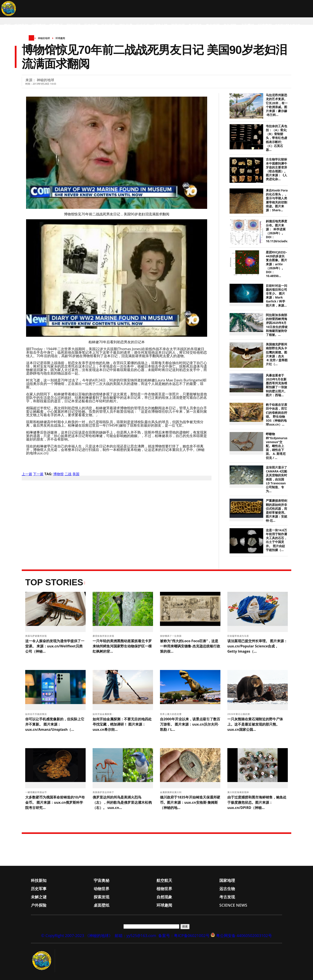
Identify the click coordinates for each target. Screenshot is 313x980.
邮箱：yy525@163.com (136, 935)
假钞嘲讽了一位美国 (171, 636)
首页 (7, 25)
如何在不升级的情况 (36, 714)
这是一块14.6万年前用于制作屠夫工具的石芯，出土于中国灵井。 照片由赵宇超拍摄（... (276, 540)
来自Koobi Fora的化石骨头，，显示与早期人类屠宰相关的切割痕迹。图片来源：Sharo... (277, 200)
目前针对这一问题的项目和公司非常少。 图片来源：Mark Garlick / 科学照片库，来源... (276, 296)
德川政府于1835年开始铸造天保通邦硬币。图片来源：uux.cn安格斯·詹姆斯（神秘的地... (190, 802)
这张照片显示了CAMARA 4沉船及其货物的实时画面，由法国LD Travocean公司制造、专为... (276, 479)
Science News (288, 25)
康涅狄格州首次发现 (104, 636)
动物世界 (108, 25)
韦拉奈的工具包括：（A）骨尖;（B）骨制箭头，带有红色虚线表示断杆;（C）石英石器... (276, 138)
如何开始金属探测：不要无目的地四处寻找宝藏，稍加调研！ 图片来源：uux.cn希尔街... (122, 724)
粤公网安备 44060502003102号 (244, 935)
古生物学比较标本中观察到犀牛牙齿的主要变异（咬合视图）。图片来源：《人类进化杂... (276, 169)
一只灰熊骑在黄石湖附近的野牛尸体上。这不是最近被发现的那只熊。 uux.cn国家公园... (255, 724)
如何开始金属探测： (104, 714)
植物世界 (126, 25)
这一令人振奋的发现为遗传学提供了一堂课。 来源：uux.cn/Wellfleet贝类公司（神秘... (55, 646)
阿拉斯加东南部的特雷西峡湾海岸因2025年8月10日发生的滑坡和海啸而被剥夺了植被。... (277, 325)
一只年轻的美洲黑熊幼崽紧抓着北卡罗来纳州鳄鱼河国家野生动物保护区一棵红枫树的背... (122, 646)
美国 (76, 474)
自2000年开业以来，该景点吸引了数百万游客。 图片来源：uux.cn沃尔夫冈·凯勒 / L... (190, 724)
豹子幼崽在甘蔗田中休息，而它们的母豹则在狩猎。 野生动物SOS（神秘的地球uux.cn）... (276, 415)
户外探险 (230, 25)
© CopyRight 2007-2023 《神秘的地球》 (77, 935)
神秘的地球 (44, 38)
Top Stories (54, 582)
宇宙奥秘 (39, 25)
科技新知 (21, 25)
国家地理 (73, 25)
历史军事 (91, 25)
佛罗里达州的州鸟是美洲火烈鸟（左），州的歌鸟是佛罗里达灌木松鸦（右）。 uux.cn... (122, 802)
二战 (68, 474)
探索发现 (178, 25)
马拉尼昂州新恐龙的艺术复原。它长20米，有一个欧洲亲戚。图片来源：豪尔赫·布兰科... (277, 105)
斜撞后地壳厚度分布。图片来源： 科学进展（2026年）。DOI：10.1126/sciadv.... (278, 231)
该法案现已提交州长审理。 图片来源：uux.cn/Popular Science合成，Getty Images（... (257, 646)
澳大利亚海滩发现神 (239, 792)
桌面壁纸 (247, 25)
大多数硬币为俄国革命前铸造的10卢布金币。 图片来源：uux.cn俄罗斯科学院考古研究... (55, 802)
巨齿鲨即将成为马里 (239, 636)
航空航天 (56, 25)
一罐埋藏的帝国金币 (36, 792)
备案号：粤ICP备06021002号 (184, 935)
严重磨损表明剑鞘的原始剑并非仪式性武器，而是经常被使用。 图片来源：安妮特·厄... (276, 511)
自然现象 (195, 25)
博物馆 (58, 474)
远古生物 (143, 25)
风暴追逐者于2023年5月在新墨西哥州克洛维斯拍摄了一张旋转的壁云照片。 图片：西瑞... (276, 385)
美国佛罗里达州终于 (104, 792)
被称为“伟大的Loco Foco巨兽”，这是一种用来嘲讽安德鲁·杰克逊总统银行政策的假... (190, 646)
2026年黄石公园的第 (239, 714)
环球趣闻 (265, 25)
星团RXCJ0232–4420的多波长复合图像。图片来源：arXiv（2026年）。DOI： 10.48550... (276, 264)
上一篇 (27, 474)
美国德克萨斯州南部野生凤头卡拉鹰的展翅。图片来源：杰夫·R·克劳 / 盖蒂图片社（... (277, 354)
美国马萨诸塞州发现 (36, 636)
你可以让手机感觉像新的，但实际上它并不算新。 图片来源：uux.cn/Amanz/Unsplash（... (55, 724)
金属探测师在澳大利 (171, 792)
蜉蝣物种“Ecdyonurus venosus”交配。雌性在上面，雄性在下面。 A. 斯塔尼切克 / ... (277, 446)
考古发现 (213, 25)
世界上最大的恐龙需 (171, 714)
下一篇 (38, 474)
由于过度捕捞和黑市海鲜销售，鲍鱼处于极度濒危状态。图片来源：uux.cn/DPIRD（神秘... (257, 802)
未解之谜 (160, 25)
